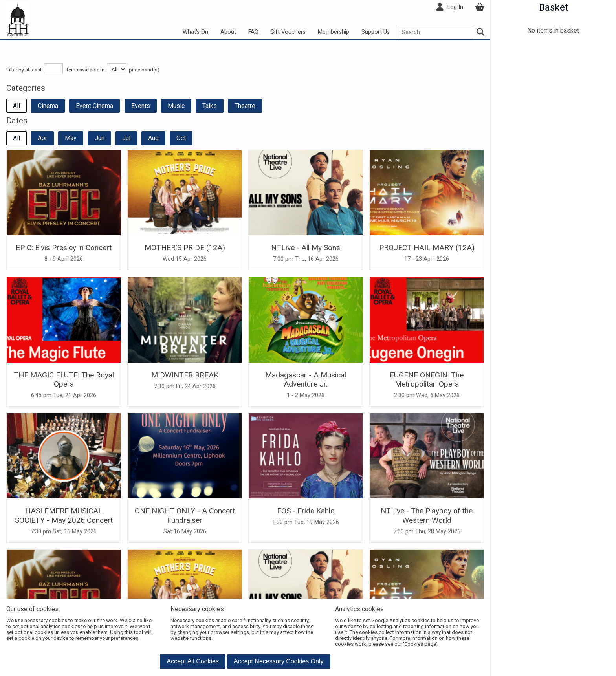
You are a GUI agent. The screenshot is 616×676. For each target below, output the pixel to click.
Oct (181, 138)
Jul (126, 138)
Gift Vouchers (288, 32)
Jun (100, 138)
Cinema (48, 106)
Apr (42, 138)
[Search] (481, 32)
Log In (455, 7)
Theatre (245, 106)
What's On (195, 32)
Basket (554, 7)
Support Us (376, 32)
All (16, 106)
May (71, 138)
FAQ (253, 32)
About (228, 32)
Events (141, 106)
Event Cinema (94, 106)
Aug (153, 138)
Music (176, 106)
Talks (210, 106)
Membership (334, 32)
